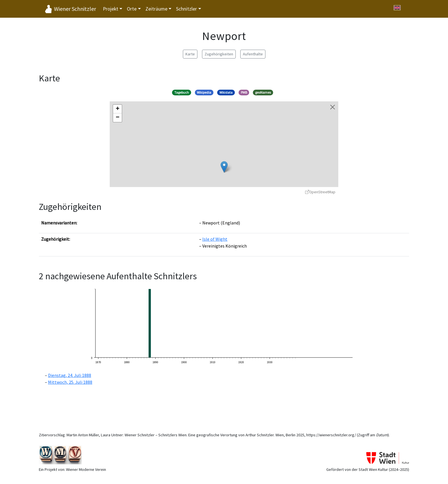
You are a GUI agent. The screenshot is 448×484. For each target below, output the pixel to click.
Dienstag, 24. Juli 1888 (70, 375)
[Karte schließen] (333, 107)
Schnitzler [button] (186, 9)
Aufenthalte (253, 54)
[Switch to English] (397, 8)
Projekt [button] (111, 9)
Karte (190, 54)
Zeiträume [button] (156, 9)
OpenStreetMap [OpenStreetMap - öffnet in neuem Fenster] (320, 192)
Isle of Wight (215, 239)
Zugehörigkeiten (219, 54)
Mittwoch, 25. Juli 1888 (70, 382)
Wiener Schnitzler (75, 9)
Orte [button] (132, 9)
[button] (224, 167)
